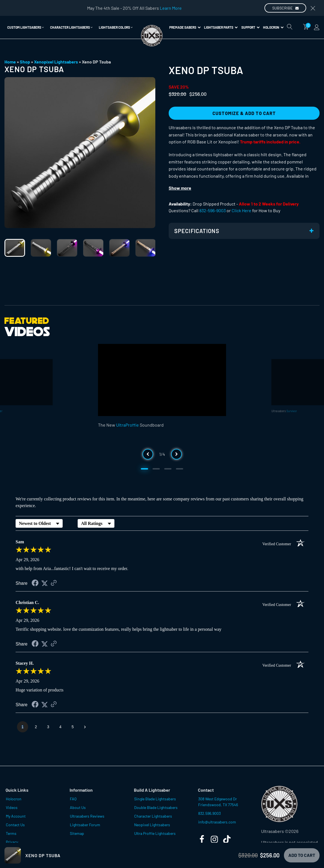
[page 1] (23, 727)
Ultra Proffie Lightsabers (155, 833)
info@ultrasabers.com (217, 822)
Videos (12, 807)
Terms (11, 833)
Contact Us (15, 825)
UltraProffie (127, 425)
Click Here (241, 210)
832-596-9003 (213, 210)
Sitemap (77, 833)
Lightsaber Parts (221, 27)
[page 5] (73, 727)
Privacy (12, 842)
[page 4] (60, 727)
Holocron (273, 27)
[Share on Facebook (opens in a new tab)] (35, 584)
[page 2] (36, 727)
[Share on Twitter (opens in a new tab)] (45, 583)
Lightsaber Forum (85, 825)
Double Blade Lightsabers (156, 807)
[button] (26, 27)
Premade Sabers (185, 27)
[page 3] (48, 727)
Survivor (292, 411)
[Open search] (290, 27)
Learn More (171, 8)
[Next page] (85, 727)
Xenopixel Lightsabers (56, 62)
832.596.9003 (209, 813)
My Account (16, 816)
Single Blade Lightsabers (155, 799)
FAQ (73, 799)
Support (251, 27)
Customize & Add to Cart (244, 113)
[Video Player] (162, 380)
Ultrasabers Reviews (87, 816)
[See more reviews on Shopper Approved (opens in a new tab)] (54, 583)
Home (10, 62)
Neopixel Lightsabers (152, 825)
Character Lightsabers (153, 816)
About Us (78, 807)
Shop (25, 62)
